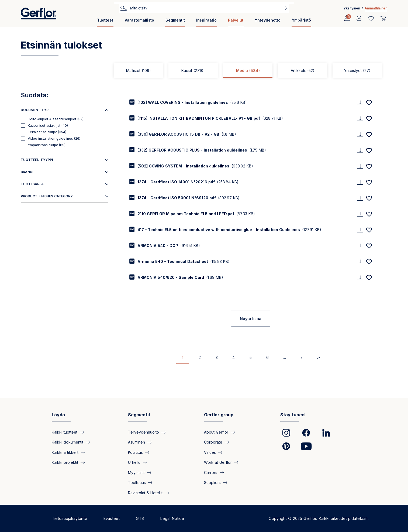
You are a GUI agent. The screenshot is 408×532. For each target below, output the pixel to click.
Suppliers (212, 483)
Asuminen (136, 442)
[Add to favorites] (369, 103)
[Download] (360, 103)
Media (248, 71)
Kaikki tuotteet (65, 432)
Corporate (213, 442)
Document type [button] (36, 110)
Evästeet (111, 518)
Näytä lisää (251, 319)
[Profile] (347, 18)
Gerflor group (219, 415)
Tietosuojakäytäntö (69, 518)
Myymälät (136, 472)
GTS (140, 518)
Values (210, 452)
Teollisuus (137, 483)
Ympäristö (301, 20)
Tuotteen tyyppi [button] (37, 160)
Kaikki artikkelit (65, 452)
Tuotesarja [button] (32, 184)
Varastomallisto (139, 20)
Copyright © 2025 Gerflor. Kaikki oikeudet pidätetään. (319, 518)
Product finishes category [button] (47, 196)
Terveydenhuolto (144, 432)
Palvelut (236, 20)
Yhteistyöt (357, 71)
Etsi (123, 8)
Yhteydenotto (268, 20)
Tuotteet (105, 20)
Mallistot (139, 71)
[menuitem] (105, 22)
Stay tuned (292, 415)
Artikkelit (303, 71)
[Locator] (359, 18)
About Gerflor (216, 432)
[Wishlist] (371, 18)
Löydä (58, 415)
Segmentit (175, 20)
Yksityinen (352, 8)
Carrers (211, 472)
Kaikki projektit (65, 462)
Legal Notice (172, 518)
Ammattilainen (376, 8)
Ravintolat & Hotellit (145, 492)
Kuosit (193, 71)
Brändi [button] (27, 172)
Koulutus (135, 452)
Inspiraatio (206, 20)
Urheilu (134, 462)
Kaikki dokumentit (68, 442)
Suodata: (35, 95)
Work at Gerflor (218, 462)
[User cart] (383, 18)
